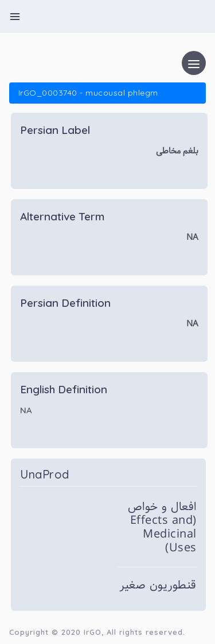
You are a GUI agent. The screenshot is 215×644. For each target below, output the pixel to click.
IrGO (93, 632)
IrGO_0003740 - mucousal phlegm (88, 93)
